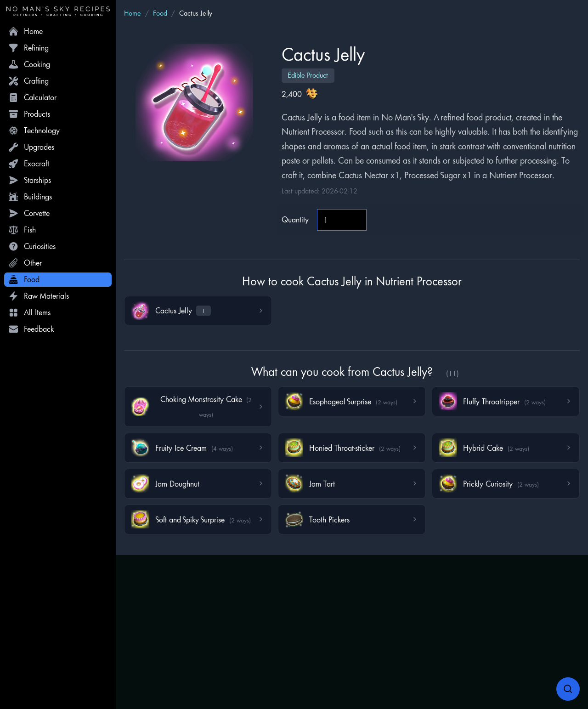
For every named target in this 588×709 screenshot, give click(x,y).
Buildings (30, 197)
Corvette (29, 213)
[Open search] (568, 689)
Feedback (31, 329)
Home (25, 31)
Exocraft (29, 164)
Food (24, 279)
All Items (29, 312)
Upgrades (31, 147)
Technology (34, 130)
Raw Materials (39, 296)
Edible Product (308, 75)
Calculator (32, 97)
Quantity (295, 219)
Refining (28, 48)
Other (25, 263)
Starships (30, 180)
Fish (22, 230)
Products (29, 114)
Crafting (28, 81)
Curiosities (32, 246)
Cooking (29, 64)
